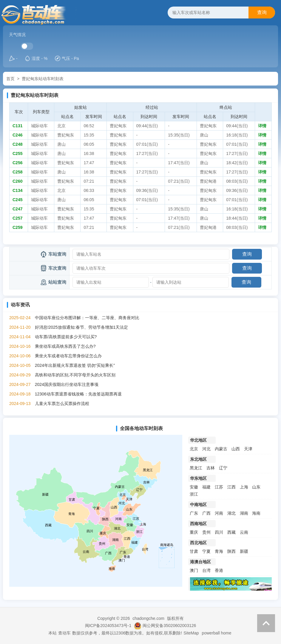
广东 (194, 513)
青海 (219, 551)
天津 (248, 449)
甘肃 (194, 551)
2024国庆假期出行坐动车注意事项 (67, 384)
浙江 (194, 494)
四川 (219, 532)
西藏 (231, 532)
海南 (256, 513)
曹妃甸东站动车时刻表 (43, 79)
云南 (244, 532)
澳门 (194, 570)
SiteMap (191, 633)
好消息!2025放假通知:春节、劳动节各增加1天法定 (82, 327)
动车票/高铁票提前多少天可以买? (66, 337)
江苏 (219, 487)
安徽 (194, 487)
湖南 (244, 513)
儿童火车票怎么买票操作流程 (62, 404)
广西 (206, 513)
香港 (219, 570)
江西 (231, 487)
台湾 (206, 570)
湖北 (231, 513)
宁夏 (206, 551)
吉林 (211, 468)
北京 (194, 449)
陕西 (231, 551)
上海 (244, 487)
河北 (206, 449)
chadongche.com (148, 618)
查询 (262, 12)
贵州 (206, 532)
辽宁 (223, 468)
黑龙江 (196, 468)
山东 (256, 487)
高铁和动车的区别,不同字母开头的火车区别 (75, 375)
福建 (206, 487)
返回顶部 (266, 623)
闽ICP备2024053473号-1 (108, 626)
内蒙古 (221, 449)
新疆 (244, 551)
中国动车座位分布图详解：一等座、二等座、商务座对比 (87, 318)
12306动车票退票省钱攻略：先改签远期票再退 (78, 394)
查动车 (64, 633)
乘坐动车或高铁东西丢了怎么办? (65, 346)
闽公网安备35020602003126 (169, 626)
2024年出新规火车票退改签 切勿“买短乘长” (75, 365)
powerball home (217, 633)
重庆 (194, 532)
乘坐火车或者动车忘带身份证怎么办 (68, 356)
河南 (219, 513)
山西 (236, 449)
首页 (10, 79)
